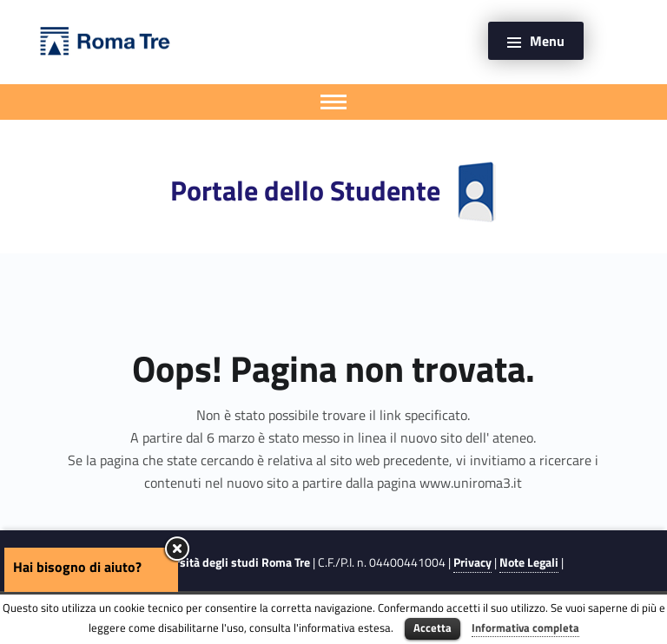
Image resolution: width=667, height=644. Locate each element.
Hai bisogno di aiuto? (77, 567)
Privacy (472, 562)
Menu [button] (547, 41)
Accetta (433, 628)
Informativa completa (525, 628)
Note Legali (529, 562)
